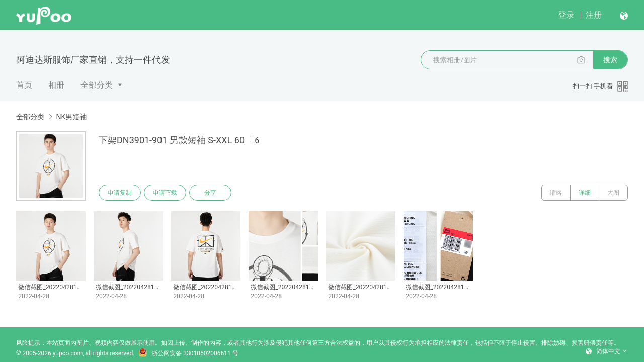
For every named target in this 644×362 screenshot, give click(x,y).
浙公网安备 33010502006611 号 (188, 353)
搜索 (610, 60)
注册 (594, 15)
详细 (585, 193)
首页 (24, 85)
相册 (56, 85)
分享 (210, 193)
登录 (566, 15)
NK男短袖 (71, 117)
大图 (613, 193)
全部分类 (97, 85)
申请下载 (165, 193)
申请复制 (120, 193)
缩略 (556, 193)
